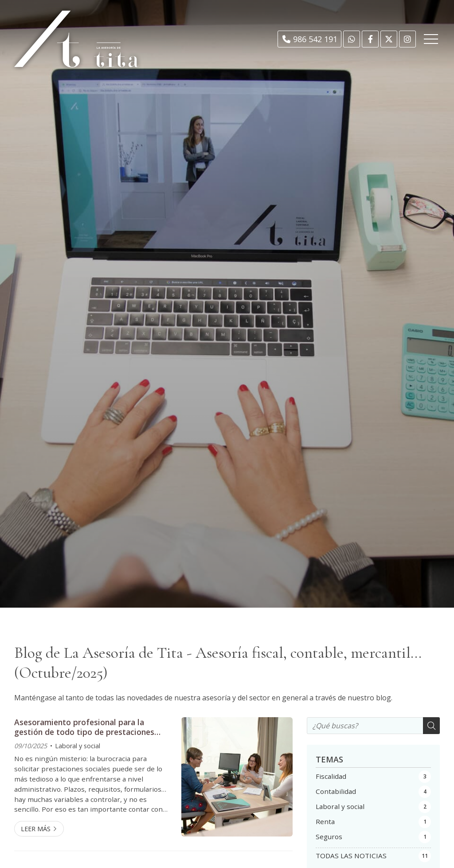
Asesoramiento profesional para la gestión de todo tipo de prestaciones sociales (84, 727)
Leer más (36, 829)
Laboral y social (78, 746)
